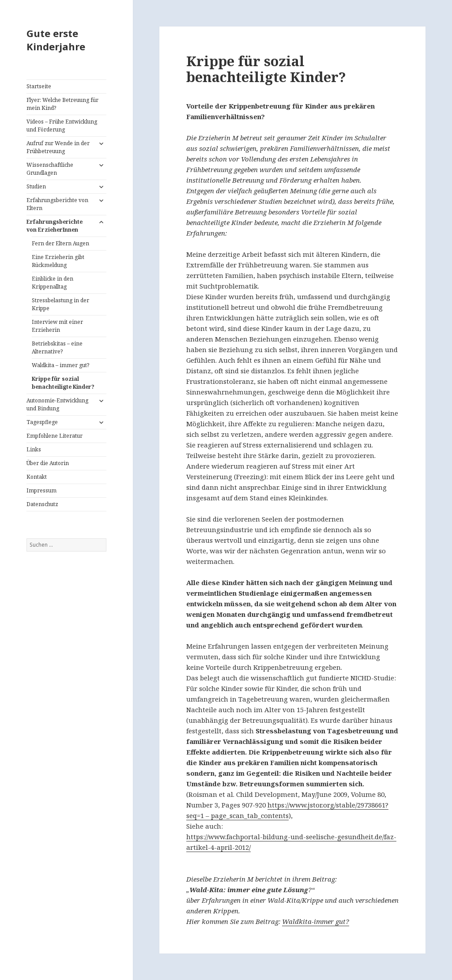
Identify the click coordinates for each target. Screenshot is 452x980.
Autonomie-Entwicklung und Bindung (57, 404)
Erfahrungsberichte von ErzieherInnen (55, 226)
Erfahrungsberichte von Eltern (57, 204)
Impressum (41, 490)
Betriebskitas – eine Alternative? (57, 347)
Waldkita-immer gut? (316, 921)
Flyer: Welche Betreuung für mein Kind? (62, 104)
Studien (36, 186)
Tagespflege (42, 422)
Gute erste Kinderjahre (56, 40)
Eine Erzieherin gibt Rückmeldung (58, 261)
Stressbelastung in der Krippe (60, 304)
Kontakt (37, 477)
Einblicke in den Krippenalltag (53, 283)
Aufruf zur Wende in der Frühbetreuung (58, 147)
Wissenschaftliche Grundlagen (50, 169)
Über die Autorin (48, 463)
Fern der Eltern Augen (60, 243)
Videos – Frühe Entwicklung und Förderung (62, 126)
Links (34, 449)
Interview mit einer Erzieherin (57, 326)
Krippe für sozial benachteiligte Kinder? (63, 383)
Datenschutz (42, 504)
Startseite (39, 86)
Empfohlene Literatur (55, 436)
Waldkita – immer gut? (60, 365)
